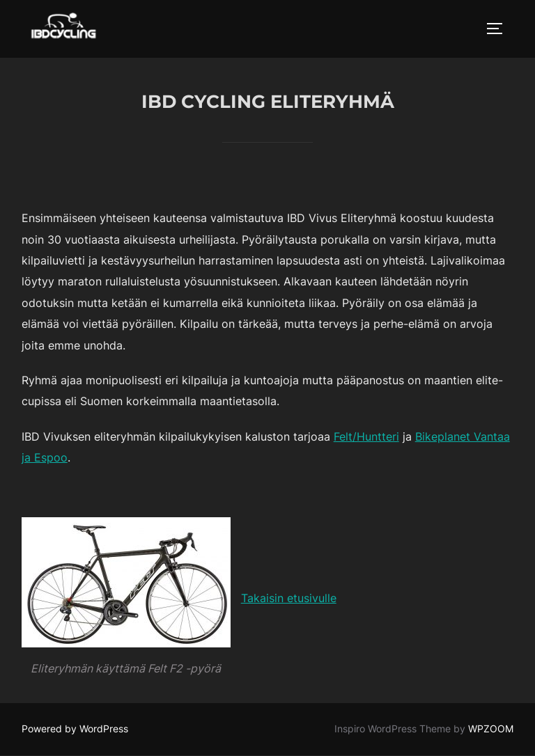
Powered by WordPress (75, 729)
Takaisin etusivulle (289, 598)
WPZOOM (491, 729)
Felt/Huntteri (366, 436)
